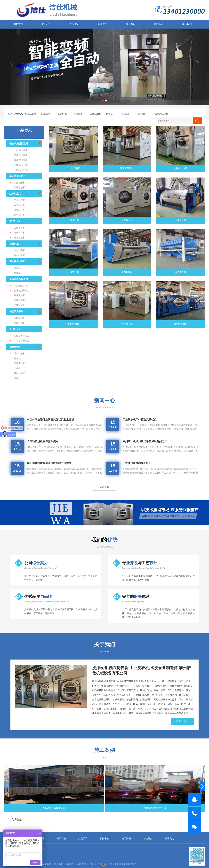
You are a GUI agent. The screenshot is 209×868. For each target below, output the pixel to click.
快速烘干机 (127, 220)
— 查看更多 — (104, 487)
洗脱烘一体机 (180, 168)
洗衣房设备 (31, 114)
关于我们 (46, 24)
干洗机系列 (15, 329)
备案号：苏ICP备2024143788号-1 (84, 864)
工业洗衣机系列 (17, 176)
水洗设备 (78, 114)
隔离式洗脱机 (161, 114)
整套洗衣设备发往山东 (79, 808)
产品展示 (74, 24)
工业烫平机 (73, 272)
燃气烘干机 (127, 324)
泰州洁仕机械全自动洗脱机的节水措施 (49, 463)
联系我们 (187, 24)
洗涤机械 (62, 114)
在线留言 (159, 24)
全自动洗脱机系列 (19, 144)
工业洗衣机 (96, 114)
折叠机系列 (15, 244)
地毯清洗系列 (16, 311)
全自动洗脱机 (73, 168)
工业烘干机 (73, 220)
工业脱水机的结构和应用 (137, 463)
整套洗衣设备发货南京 (27, 808)
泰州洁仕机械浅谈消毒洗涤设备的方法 (145, 441)
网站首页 (18, 24)
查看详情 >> (182, 721)
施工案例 (131, 24)
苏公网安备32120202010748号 (121, 864)
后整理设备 (15, 347)
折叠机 (109, 114)
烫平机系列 (15, 221)
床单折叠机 (180, 272)
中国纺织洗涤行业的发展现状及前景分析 (50, 419)
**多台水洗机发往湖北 (182, 808)
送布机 (142, 114)
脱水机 (126, 114)
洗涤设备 (46, 114)
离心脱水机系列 (17, 261)
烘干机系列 (15, 194)
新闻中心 (103, 24)
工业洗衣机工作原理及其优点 (140, 419)
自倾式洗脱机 (73, 324)
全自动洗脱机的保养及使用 (43, 441)
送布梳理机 (127, 272)
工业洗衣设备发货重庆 (130, 808)
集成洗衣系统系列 (19, 279)
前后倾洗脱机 (180, 324)
